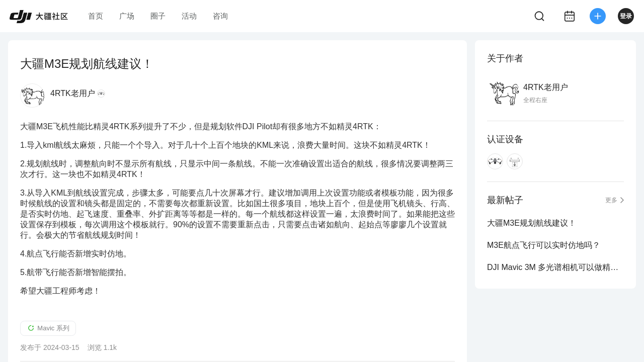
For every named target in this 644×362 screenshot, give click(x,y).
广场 (127, 16)
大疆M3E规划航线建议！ (532, 223)
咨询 (220, 16)
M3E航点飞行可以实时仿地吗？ (544, 245)
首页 (96, 16)
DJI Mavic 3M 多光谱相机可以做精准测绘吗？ (555, 267)
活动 (189, 16)
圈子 (158, 16)
